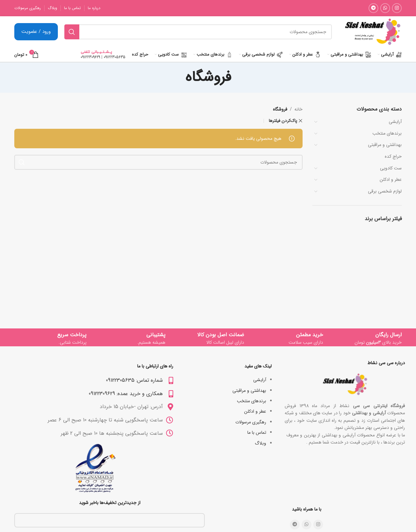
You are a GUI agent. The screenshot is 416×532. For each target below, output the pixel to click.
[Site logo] (372, 32)
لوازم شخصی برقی (385, 191)
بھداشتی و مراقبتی (385, 145)
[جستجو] (198, 32)
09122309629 (90, 57)
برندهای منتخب (387, 133)
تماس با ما (257, 432)
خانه (299, 109)
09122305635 (115, 57)
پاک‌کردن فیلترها (283, 121)
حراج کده (393, 156)
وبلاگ (260, 443)
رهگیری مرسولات (251, 422)
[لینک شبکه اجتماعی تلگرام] (373, 8)
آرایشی (395, 122)
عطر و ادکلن (391, 180)
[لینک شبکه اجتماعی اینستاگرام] (397, 8)
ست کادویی (391, 168)
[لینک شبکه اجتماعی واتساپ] (385, 8)
